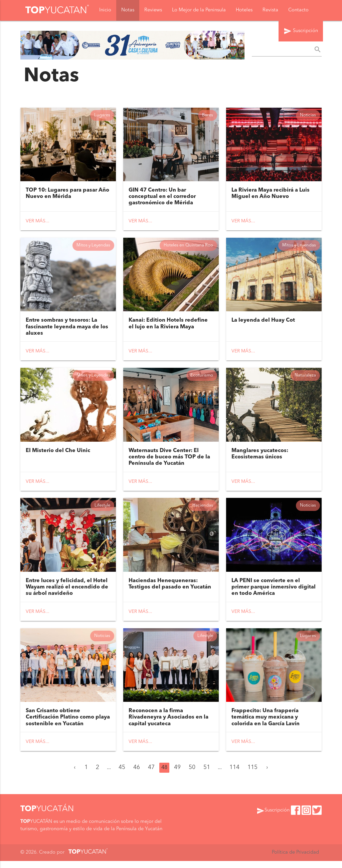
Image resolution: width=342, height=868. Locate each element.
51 (207, 775)
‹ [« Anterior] (75, 775)
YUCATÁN (47, 816)
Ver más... (38, 222)
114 (234, 775)
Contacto (298, 11)
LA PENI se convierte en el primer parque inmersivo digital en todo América (274, 593)
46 (137, 775)
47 (151, 775)
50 (192, 775)
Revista (270, 11)
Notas (128, 11)
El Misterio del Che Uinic (58, 455)
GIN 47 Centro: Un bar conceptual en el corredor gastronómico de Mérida (162, 198)
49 (177, 775)
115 (252, 775)
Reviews (153, 11)
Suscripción (301, 32)
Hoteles (244, 11)
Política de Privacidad (295, 860)
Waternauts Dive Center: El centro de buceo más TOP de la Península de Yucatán (169, 461)
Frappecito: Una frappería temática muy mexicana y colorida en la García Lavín (266, 724)
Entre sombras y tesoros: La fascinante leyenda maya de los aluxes (67, 329)
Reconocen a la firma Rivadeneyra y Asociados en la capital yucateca (168, 724)
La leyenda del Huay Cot (263, 323)
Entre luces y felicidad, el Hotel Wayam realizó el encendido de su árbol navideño (67, 593)
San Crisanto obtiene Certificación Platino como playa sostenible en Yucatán (68, 724)
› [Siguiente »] (267, 775)
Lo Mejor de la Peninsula (199, 11)
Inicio (105, 11)
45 (122, 775)
